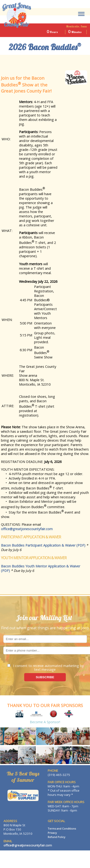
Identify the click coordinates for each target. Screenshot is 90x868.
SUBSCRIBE (45, 677)
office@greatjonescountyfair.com (27, 529)
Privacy (52, 833)
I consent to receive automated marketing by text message (45, 667)
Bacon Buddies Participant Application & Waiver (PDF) (43, 545)
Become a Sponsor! (45, 722)
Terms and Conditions (62, 829)
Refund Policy (57, 837)
